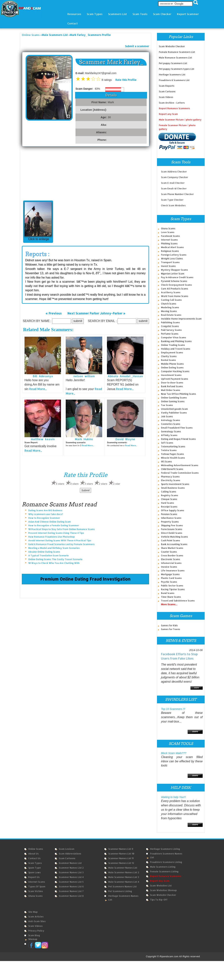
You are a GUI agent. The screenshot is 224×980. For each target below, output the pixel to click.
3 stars (89, 484)
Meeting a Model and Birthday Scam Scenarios (54, 548)
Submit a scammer (137, 46)
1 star (117, 484)
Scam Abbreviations (70, 854)
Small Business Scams (173, 488)
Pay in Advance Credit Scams (177, 277)
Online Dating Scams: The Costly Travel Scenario (55, 559)
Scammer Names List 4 (71, 877)
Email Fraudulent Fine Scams (177, 428)
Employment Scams (172, 353)
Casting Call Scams (171, 300)
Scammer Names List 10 (121, 854)
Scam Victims (36, 891)
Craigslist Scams (170, 326)
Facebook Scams (170, 236)
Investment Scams (171, 375)
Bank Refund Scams (172, 386)
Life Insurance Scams (173, 571)
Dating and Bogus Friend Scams (178, 439)
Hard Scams (167, 503)
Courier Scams (169, 552)
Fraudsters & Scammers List (174, 80)
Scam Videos (166, 97)
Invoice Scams (169, 567)
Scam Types (35, 863)
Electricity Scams (171, 480)
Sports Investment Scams (175, 484)
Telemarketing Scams (173, 446)
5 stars (60, 484)
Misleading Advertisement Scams (180, 465)
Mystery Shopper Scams (174, 270)
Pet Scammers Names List (122, 886)
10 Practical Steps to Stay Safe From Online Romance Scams (61, 529)
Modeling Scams (170, 307)
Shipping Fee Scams (172, 525)
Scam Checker (162, 14)
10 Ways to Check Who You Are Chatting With (54, 563)
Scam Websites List (161, 886)
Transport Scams (170, 262)
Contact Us (34, 858)
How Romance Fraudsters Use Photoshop (51, 537)
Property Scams (170, 522)
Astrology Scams (170, 420)
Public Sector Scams (172, 586)
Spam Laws (34, 872)
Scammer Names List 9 (121, 849)
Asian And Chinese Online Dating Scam (50, 522)
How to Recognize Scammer (44, 518)
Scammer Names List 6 (71, 886)
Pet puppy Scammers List (173, 63)
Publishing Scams (170, 322)
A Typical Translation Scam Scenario (48, 556)
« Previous (54, 313)
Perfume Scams (170, 334)
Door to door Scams (172, 383)
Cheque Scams (169, 499)
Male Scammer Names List (123, 868)
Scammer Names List (70, 863)
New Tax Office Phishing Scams (178, 394)
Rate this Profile (126, 80)
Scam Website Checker (172, 46)
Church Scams (169, 304)
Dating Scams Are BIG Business (45, 510)
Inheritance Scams (171, 518)
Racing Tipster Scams (173, 589)
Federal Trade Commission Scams (180, 473)
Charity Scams (169, 356)
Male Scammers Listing (163, 867)
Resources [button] (74, 14)
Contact (73, 23)
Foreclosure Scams (172, 529)
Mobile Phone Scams (172, 364)
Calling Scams (169, 492)
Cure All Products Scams (174, 289)
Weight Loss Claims (172, 259)
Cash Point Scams (170, 540)
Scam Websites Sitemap (163, 890)
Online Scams (31, 35)
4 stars (74, 484)
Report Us (34, 877)
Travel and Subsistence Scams (178, 601)
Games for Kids (169, 625)
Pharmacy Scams (170, 477)
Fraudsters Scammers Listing (166, 862)
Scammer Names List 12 (121, 863)
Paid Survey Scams (171, 330)
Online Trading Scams (173, 345)
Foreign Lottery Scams (174, 255)
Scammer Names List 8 (71, 896)
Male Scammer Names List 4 (124, 882)
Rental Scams (168, 360)
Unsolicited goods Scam (174, 409)
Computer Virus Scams (173, 337)
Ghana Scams (168, 228)
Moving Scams (169, 311)
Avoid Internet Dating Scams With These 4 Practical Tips (60, 540)
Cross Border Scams (172, 556)
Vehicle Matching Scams (174, 537)
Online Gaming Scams (173, 401)
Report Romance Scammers (174, 108)
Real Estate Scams (171, 315)
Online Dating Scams (172, 368)
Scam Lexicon (66, 849)
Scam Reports (167, 86)
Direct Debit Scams (172, 533)
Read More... (38, 389)
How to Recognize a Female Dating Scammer (54, 525)
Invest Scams (168, 266)
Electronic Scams (170, 559)
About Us (33, 854)
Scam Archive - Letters (172, 103)
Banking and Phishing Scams (176, 341)
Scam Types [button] (95, 14)
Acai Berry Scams (171, 292)
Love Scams (168, 232)
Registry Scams (170, 495)
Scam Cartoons (167, 91)
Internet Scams (169, 240)
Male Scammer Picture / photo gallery (180, 120)
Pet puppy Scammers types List (177, 69)
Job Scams (167, 416)
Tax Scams (167, 405)
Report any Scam (168, 114)
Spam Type (35, 868)
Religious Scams (170, 251)
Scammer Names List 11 (121, 858)
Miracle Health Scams (173, 458)
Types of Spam (37, 886)
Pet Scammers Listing (120, 891)
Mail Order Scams (171, 390)
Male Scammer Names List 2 (124, 872)
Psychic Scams (169, 582)
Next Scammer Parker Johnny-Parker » (96, 313)
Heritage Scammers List (172, 75)
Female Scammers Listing (164, 871)
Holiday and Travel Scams (176, 349)
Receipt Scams (169, 507)
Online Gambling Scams (174, 398)
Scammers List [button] (117, 14)
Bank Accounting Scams (174, 544)
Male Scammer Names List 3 (124, 877)
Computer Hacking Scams (175, 371)
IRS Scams (166, 462)
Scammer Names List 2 (71, 868)
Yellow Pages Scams (172, 454)
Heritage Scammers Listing (165, 849)
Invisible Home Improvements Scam (181, 319)
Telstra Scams (169, 450)
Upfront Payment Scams (174, 379)
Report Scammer (188, 14)
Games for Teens (170, 629)
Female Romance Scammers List (177, 52)
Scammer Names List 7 (71, 891)
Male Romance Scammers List (175, 58)
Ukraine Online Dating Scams (44, 552)
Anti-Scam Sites (37, 921)
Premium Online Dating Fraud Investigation (85, 579)
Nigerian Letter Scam (173, 274)
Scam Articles (36, 917)
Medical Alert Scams (172, 247)
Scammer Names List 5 (71, 882)
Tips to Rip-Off (159, 900)
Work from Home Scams (175, 296)
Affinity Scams (169, 435)
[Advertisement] (85, 175)
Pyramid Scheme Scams (174, 281)
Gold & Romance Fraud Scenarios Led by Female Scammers (61, 544)
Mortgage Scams (170, 574)
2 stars (103, 484)
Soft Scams (167, 443)
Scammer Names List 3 (71, 872)
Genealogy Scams (171, 431)
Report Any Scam (160, 881)
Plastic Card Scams (171, 578)
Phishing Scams (169, 243)
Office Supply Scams (173, 510)
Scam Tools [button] (140, 14)
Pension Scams (169, 514)
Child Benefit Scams (172, 469)
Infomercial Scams (171, 563)
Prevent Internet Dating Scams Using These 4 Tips (56, 533)
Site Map (33, 912)
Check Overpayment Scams (176, 285)
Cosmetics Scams (171, 424)
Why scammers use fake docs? (46, 514)
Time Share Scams (171, 597)
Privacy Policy (36, 931)
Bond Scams (168, 593)
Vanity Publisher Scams (174, 413)
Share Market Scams (172, 548)
